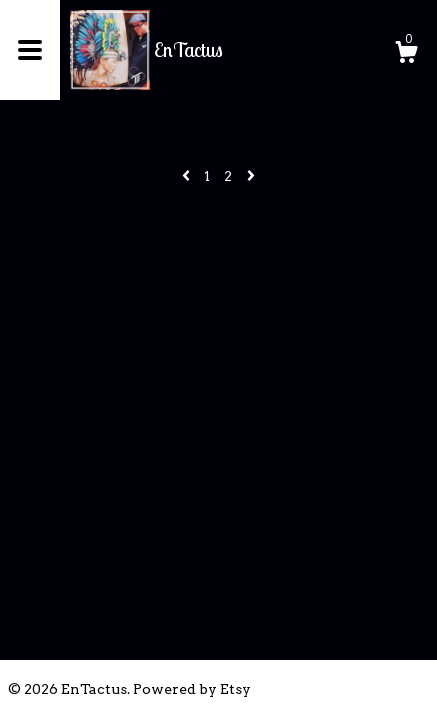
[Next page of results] (251, 176)
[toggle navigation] (30, 50)
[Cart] (406, 55)
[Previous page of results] (187, 176)
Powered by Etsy (192, 689)
